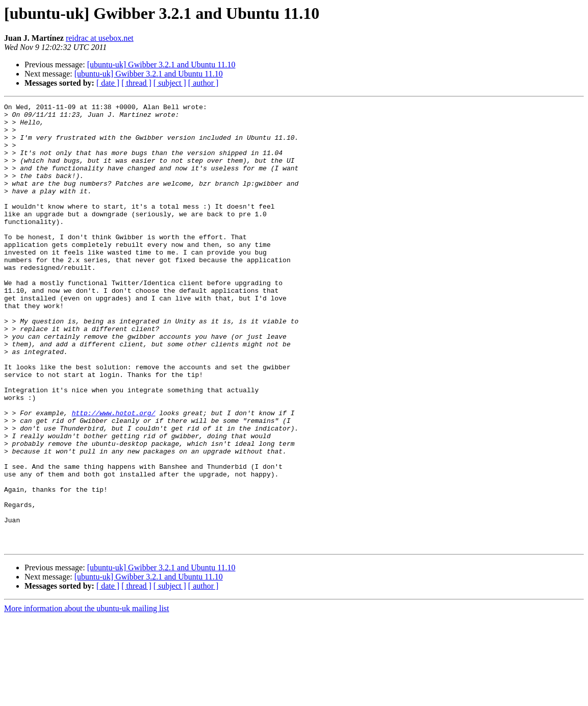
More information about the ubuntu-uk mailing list (87, 697)
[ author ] (203, 83)
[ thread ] (136, 83)
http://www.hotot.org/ (114, 475)
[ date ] (108, 83)
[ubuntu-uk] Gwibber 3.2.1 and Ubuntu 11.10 (161, 65)
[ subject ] (170, 83)
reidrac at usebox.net (100, 38)
